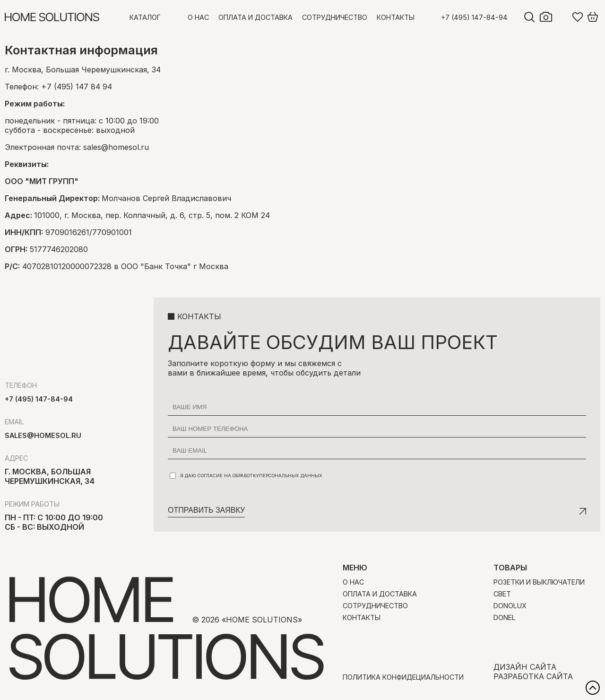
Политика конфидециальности (403, 677)
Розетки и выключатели (539, 582)
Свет (502, 594)
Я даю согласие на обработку (246, 476)
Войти (562, 17)
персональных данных (291, 476)
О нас (198, 17)
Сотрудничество (335, 17)
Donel (505, 617)
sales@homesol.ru (116, 147)
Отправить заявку (206, 510)
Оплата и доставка (255, 17)
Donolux (510, 606)
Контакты (396, 17)
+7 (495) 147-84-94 (474, 17)
